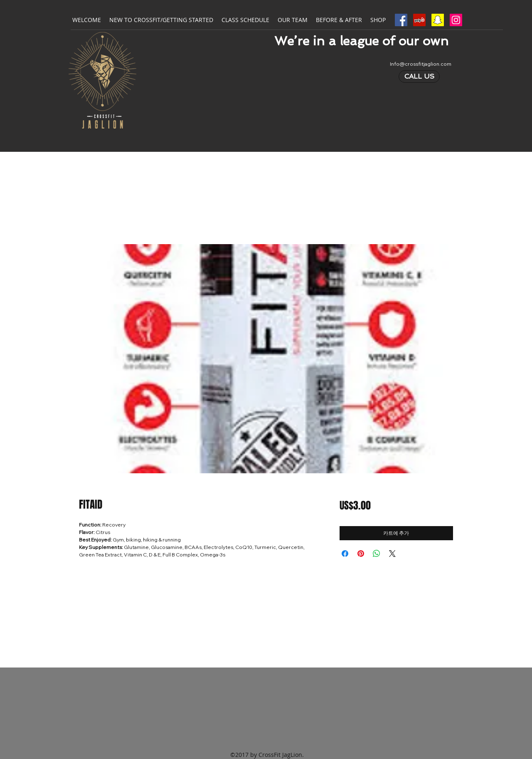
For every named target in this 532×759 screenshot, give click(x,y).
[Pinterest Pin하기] (361, 554)
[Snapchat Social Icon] (438, 20)
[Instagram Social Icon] (456, 20)
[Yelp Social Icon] (419, 20)
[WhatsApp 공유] (377, 554)
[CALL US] (419, 77)
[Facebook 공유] (345, 554)
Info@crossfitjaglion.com (421, 64)
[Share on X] (392, 554)
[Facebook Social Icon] (401, 20)
